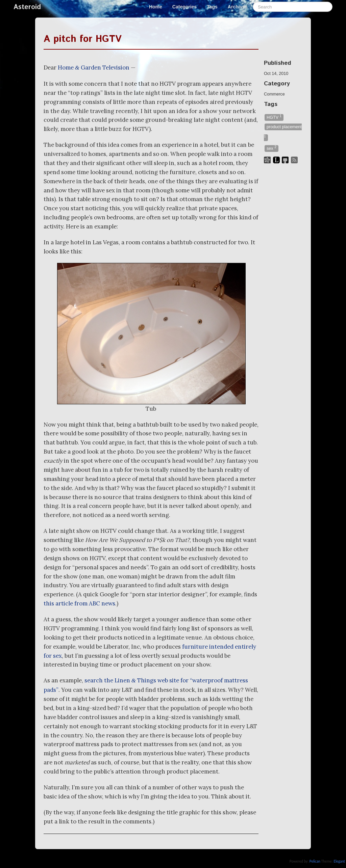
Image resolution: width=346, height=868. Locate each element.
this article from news (79, 603)
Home (156, 7)
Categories (184, 7)
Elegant (339, 861)
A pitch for (83, 39)
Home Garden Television (94, 67)
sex (271, 148)
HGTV (274, 117)
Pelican (315, 861)
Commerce (274, 94)
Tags (212, 7)
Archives (238, 7)
